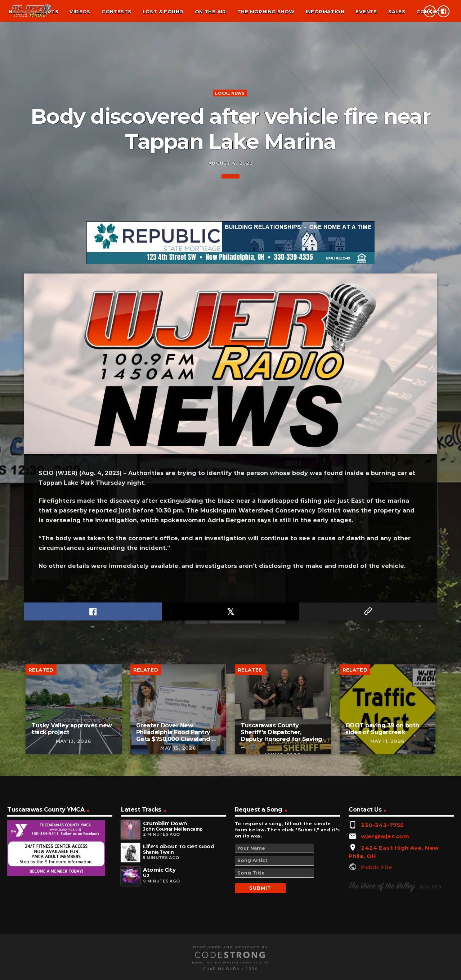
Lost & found (163, 12)
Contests (116, 12)
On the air (211, 12)
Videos (80, 12)
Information (325, 12)
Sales (397, 12)
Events (366, 12)
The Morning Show (266, 12)
